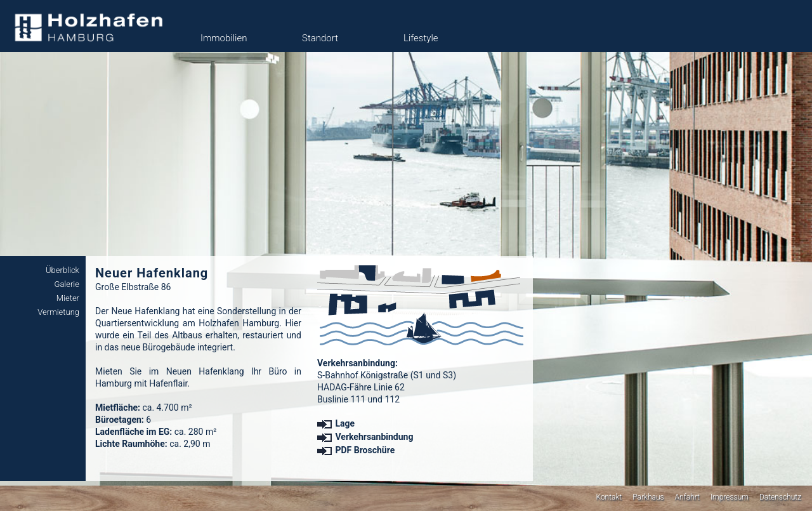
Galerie (67, 284)
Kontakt (609, 497)
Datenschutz (780, 497)
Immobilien (224, 38)
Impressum (730, 497)
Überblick (62, 270)
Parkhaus (648, 497)
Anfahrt (687, 497)
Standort (320, 38)
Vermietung (58, 312)
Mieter (68, 298)
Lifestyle (421, 38)
